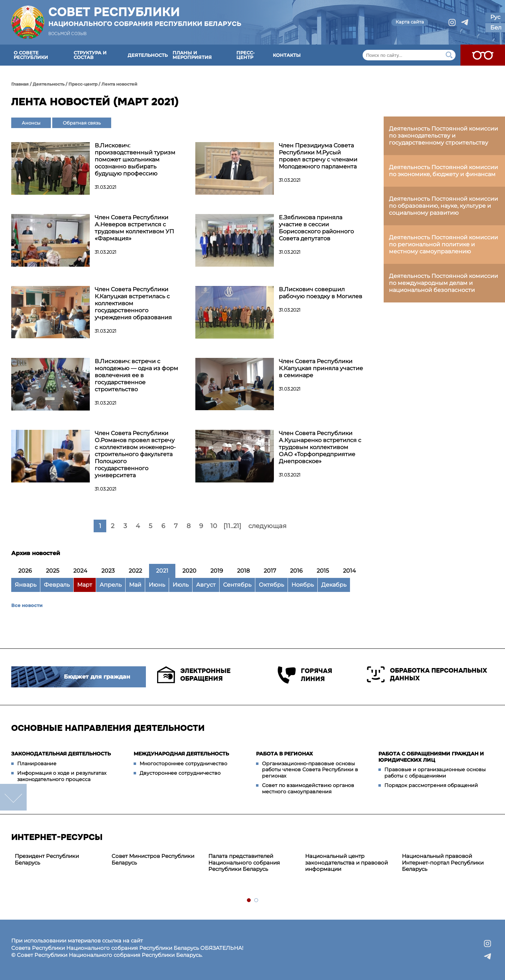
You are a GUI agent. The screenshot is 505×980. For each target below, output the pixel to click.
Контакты (287, 55)
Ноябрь (303, 585)
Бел (496, 28)
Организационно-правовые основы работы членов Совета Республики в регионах (310, 770)
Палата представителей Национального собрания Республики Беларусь (244, 863)
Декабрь (334, 585)
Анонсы (31, 123)
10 (214, 526)
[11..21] (232, 526)
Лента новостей (119, 84)
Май (135, 585)
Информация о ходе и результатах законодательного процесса (62, 776)
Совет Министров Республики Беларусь (153, 859)
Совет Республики (145, 16)
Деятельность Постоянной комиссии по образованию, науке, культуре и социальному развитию (443, 206)
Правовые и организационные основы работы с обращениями (435, 773)
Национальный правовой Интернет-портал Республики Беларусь (443, 863)
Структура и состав (90, 55)
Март (85, 585)
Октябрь (271, 585)
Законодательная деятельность (61, 754)
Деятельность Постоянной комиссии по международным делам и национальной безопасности (443, 283)
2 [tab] (257, 901)
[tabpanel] (60, 860)
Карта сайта (410, 22)
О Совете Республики (31, 55)
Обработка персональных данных (427, 674)
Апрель (111, 585)
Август (206, 585)
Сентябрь (237, 585)
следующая (267, 526)
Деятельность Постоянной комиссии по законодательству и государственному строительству (443, 136)
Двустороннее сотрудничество (180, 773)
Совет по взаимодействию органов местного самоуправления (308, 788)
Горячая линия (305, 675)
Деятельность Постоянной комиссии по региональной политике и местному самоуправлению (443, 244)
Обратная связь (82, 123)
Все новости (27, 605)
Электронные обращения (194, 675)
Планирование (37, 764)
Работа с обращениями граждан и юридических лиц (431, 757)
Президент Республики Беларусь (47, 859)
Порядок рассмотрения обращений (431, 785)
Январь (26, 585)
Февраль (57, 585)
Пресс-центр (245, 55)
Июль (181, 585)
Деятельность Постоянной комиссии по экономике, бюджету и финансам (443, 171)
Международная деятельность (181, 754)
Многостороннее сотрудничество (183, 764)
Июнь (157, 585)
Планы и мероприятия (192, 55)
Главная (20, 84)
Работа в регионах (284, 754)
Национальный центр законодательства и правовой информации (346, 863)
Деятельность (148, 55)
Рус (495, 17)
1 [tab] (249, 901)
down (13, 797)
